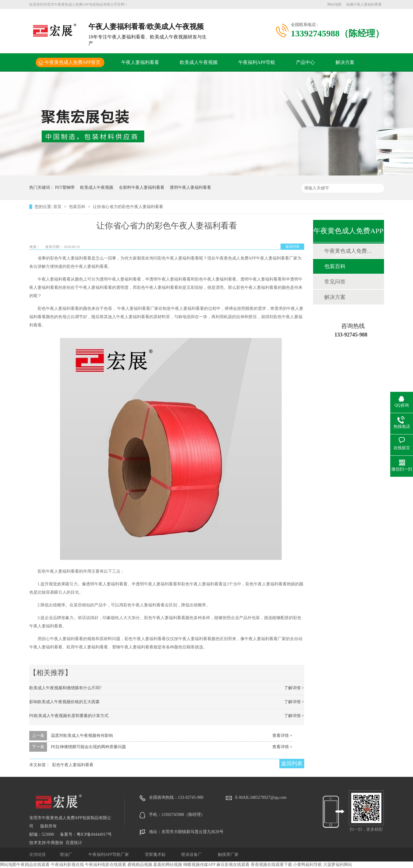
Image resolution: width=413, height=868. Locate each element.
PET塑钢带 (65, 187)
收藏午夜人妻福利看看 (364, 4)
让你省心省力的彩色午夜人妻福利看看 (128, 207)
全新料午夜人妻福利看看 (142, 187)
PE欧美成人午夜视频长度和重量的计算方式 (69, 716)
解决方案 (345, 62)
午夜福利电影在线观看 (106, 865)
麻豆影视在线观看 (233, 865)
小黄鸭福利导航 (307, 865)
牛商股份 (55, 843)
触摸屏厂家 (228, 855)
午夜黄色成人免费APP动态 (348, 251)
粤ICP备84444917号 (94, 834)
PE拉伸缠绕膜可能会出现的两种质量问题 (88, 747)
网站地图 (334, 4)
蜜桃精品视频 (140, 865)
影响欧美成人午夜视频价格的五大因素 (64, 702)
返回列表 (292, 247)
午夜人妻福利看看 (140, 62)
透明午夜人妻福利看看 (190, 187)
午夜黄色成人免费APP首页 (73, 62)
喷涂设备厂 (192, 855)
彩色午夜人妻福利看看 (73, 765)
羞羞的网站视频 (168, 865)
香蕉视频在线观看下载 (271, 865)
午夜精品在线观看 (33, 865)
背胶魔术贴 (156, 855)
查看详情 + (282, 736)
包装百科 (78, 207)
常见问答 (335, 282)
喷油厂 (67, 855)
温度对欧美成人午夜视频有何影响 (82, 736)
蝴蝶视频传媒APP (199, 865)
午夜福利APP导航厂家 (109, 855)
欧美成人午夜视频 (199, 62)
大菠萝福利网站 (338, 865)
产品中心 (305, 62)
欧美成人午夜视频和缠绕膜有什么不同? (65, 688)
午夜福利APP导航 (257, 62)
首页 (58, 207)
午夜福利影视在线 (67, 865)
